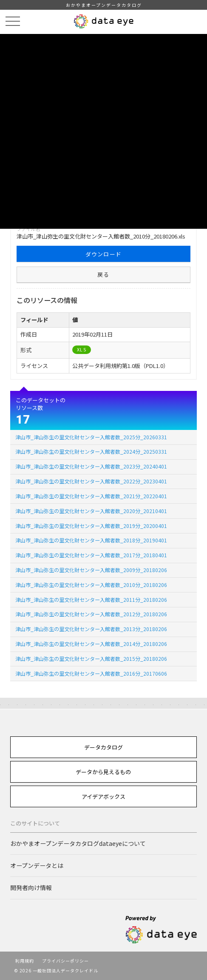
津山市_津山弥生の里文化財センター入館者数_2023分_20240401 (91, 466)
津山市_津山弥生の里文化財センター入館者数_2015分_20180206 (91, 658)
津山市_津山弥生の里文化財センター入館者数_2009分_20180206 (91, 570)
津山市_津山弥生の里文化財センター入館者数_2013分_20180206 (91, 629)
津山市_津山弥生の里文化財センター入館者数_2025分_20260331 (91, 437)
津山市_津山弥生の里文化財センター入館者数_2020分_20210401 (91, 511)
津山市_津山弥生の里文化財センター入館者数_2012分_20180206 (91, 614)
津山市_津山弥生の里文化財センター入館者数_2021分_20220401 (91, 496)
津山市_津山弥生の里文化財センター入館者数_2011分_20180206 (91, 600)
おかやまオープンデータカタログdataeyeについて (78, 843)
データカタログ (103, 747)
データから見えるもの (103, 772)
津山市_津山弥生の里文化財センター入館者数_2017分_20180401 (91, 555)
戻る (103, 274)
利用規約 (25, 961)
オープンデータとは (37, 865)
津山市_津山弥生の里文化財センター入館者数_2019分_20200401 (91, 526)
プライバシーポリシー (65, 961)
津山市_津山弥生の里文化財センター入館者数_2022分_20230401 (91, 481)
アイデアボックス (103, 796)
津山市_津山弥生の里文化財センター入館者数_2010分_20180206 (91, 585)
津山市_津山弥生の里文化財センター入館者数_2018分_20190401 (91, 540)
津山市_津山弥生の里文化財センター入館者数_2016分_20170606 (91, 673)
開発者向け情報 (31, 887)
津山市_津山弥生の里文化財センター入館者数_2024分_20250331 (91, 451)
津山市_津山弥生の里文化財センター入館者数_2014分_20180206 (91, 644)
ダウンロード (104, 254)
